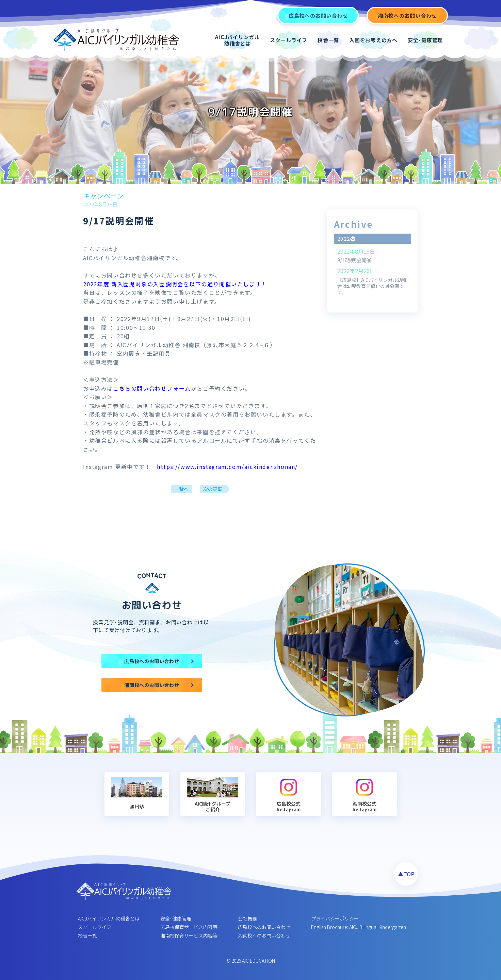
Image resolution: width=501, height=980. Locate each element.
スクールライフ (289, 40)
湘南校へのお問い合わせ (264, 935)
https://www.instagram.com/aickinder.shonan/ (227, 467)
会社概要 (247, 918)
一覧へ (181, 489)
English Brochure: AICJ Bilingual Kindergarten (359, 927)
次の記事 (213, 489)
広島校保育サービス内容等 (189, 927)
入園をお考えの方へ (373, 40)
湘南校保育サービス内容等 (189, 935)
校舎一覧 (328, 40)
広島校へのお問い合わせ (264, 927)
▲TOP (406, 874)
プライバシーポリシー (335, 918)
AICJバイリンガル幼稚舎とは (237, 40)
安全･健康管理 (425, 40)
